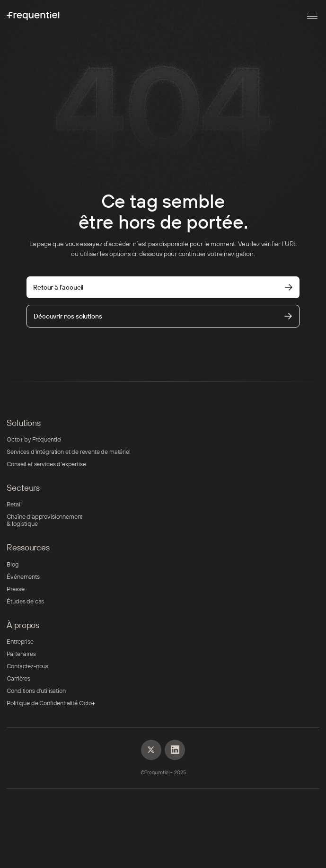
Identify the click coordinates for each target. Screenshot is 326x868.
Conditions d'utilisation (36, 691)
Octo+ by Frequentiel (34, 439)
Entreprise (20, 642)
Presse (15, 589)
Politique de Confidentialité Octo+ (51, 703)
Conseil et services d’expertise (46, 464)
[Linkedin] (151, 750)
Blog (13, 564)
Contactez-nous (27, 666)
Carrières (18, 678)
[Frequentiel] (33, 16)
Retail (14, 504)
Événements (23, 577)
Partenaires (21, 654)
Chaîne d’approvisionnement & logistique (44, 520)
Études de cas (25, 601)
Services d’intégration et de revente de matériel (68, 452)
